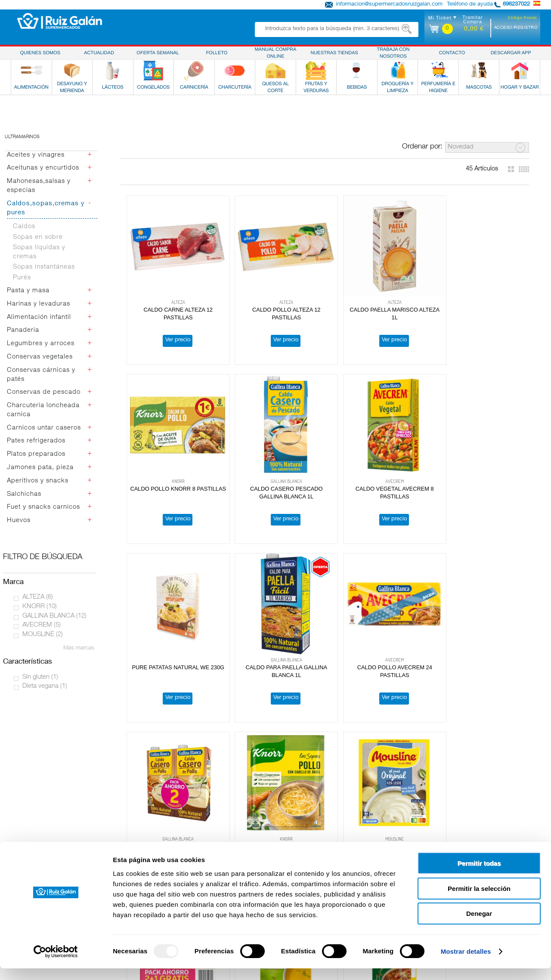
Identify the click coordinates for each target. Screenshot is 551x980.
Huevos (19, 521)
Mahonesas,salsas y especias (39, 186)
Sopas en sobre (38, 237)
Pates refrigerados (36, 441)
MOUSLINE (43, 635)
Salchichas (24, 494)
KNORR (40, 607)
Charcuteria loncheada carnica (43, 410)
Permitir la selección (479, 900)
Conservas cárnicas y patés (41, 375)
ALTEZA (38, 597)
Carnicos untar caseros (44, 428)
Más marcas (79, 648)
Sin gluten (40, 677)
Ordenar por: (422, 147)
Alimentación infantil (39, 317)
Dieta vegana (45, 686)
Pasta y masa (28, 291)
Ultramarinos (22, 137)
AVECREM (42, 625)
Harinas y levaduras (39, 304)
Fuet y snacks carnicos (43, 507)
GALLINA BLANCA (54, 616)
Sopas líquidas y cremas (39, 252)
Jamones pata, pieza (40, 468)
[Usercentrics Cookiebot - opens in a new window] (56, 963)
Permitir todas (479, 875)
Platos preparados (36, 454)
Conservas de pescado (44, 392)
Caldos (24, 227)
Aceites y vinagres (36, 155)
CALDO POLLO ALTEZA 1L (405, 731)
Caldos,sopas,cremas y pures (46, 208)
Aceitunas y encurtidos (43, 168)
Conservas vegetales (40, 357)
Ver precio (163, 311)
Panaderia (23, 330)
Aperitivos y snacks (38, 481)
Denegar (479, 925)
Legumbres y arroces (41, 344)
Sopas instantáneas (44, 267)
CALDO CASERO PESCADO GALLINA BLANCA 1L (485, 289)
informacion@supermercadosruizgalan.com (389, 5)
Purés (22, 278)
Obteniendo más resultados (327, 810)
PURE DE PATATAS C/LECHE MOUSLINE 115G (244, 589)
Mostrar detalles (466, 963)
